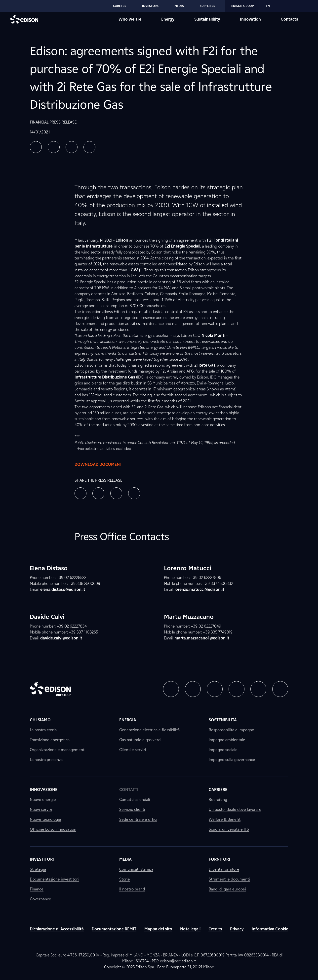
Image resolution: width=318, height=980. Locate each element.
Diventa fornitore (224, 869)
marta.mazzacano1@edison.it (202, 638)
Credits (215, 929)
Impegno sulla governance (232, 760)
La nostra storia (43, 730)
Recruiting (218, 800)
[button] (36, 147)
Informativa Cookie (270, 929)
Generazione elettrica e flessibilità (149, 730)
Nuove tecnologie (45, 819)
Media (125, 859)
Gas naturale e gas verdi (140, 740)
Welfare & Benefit (225, 819)
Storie (125, 879)
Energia (128, 720)
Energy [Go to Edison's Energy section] (168, 19)
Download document (103, 465)
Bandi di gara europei (227, 889)
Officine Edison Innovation (53, 829)
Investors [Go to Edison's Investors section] (150, 6)
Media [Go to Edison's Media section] (179, 6)
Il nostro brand (132, 889)
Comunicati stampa (136, 869)
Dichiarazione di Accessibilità (57, 929)
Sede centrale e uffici (138, 819)
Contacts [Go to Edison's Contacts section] (289, 19)
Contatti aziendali (135, 800)
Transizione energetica (50, 740)
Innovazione (44, 790)
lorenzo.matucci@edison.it (199, 589)
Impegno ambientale (227, 740)
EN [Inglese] (271, 6)
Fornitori (219, 859)
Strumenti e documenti (229, 879)
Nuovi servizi (41, 809)
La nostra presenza (46, 760)
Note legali (190, 929)
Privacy (237, 929)
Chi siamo (40, 720)
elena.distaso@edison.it (63, 589)
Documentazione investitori (54, 879)
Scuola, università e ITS (229, 829)
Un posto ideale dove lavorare (235, 809)
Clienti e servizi (133, 750)
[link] (291, 6)
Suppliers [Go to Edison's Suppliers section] (207, 6)
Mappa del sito (158, 929)
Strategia (38, 869)
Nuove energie (43, 800)
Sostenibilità (223, 720)
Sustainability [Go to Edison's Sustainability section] (207, 19)
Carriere (218, 790)
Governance (40, 899)
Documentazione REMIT (114, 929)
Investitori (42, 859)
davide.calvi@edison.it (61, 638)
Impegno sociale (223, 750)
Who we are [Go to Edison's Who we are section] (130, 19)
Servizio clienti (132, 809)
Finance (37, 889)
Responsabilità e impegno (231, 730)
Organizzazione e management (57, 750)
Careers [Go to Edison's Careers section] (120, 6)
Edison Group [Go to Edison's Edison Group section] (242, 6)
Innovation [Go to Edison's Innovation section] (250, 19)
